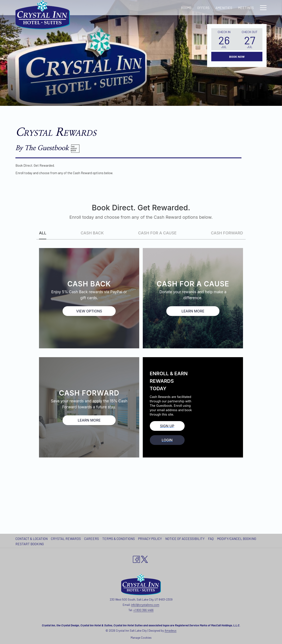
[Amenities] (147, 8)
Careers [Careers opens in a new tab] (92, 539)
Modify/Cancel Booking (237, 539)
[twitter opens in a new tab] (145, 558)
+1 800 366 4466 (143, 610)
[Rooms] (109, 8)
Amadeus (171, 631)
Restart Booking (30, 544)
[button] (224, 39)
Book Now (237, 57)
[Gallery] (190, 8)
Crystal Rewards (66, 539)
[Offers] (127, 8)
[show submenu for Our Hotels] (264, 8)
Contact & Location (32, 539)
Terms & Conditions (119, 539)
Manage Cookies (141, 638)
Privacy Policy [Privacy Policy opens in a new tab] (151, 539)
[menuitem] (32, 539)
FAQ (211, 539)
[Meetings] (169, 8)
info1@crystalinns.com (145, 605)
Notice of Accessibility (185, 539)
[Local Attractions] (219, 8)
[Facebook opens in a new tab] (136, 558)
